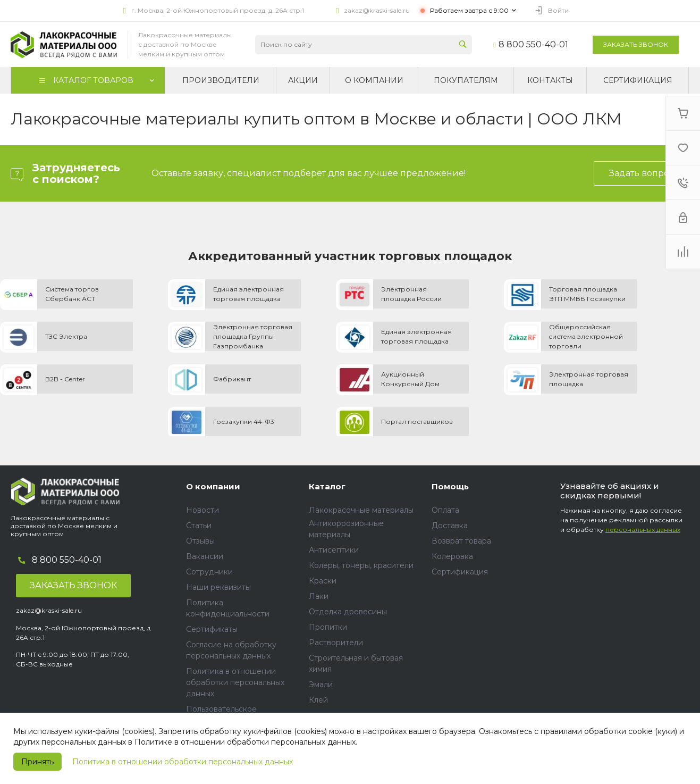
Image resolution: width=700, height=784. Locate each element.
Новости (203, 510)
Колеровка (452, 556)
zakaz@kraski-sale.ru (377, 10)
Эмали (321, 685)
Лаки (319, 596)
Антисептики (334, 550)
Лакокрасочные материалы (361, 510)
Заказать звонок (636, 44)
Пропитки (328, 627)
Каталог (327, 486)
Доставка (450, 526)
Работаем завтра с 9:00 (469, 10)
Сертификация (460, 572)
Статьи (199, 526)
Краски (323, 581)
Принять (37, 762)
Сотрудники (209, 572)
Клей (318, 700)
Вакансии (205, 556)
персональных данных (643, 529)
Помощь (450, 486)
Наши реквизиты (218, 587)
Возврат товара (461, 541)
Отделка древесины (348, 612)
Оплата (445, 510)
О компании (213, 486)
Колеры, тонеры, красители (361, 565)
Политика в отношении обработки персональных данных (183, 762)
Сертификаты (212, 629)
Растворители (336, 643)
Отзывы (200, 541)
